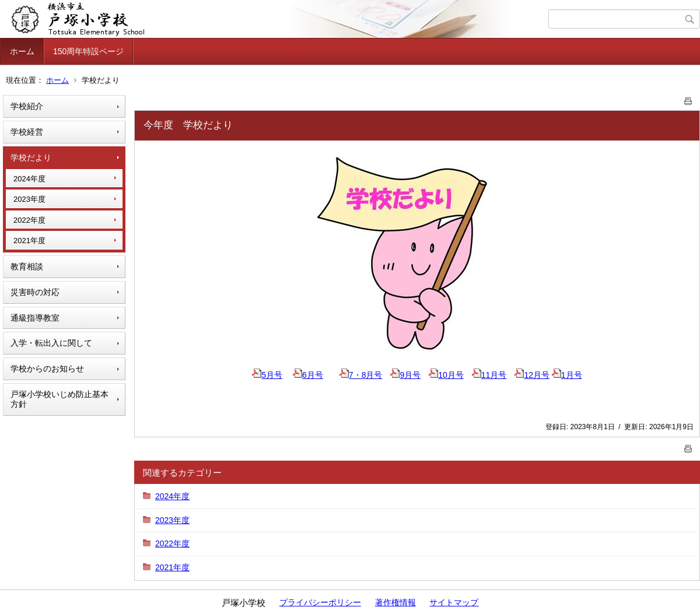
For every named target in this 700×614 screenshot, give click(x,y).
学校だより (31, 157)
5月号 (267, 375)
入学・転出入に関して (51, 343)
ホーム (22, 51)
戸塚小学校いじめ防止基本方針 (60, 399)
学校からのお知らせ (47, 369)
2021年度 (29, 241)
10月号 (446, 375)
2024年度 (29, 179)
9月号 (405, 375)
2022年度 (29, 220)
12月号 (532, 375)
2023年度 (29, 199)
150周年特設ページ (88, 51)
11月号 (489, 375)
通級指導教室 (35, 318)
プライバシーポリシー (320, 602)
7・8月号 (361, 375)
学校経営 (27, 132)
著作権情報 (395, 602)
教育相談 (27, 266)
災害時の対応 (35, 292)
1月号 (567, 375)
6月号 (308, 375)
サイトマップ (454, 602)
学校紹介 (27, 106)
